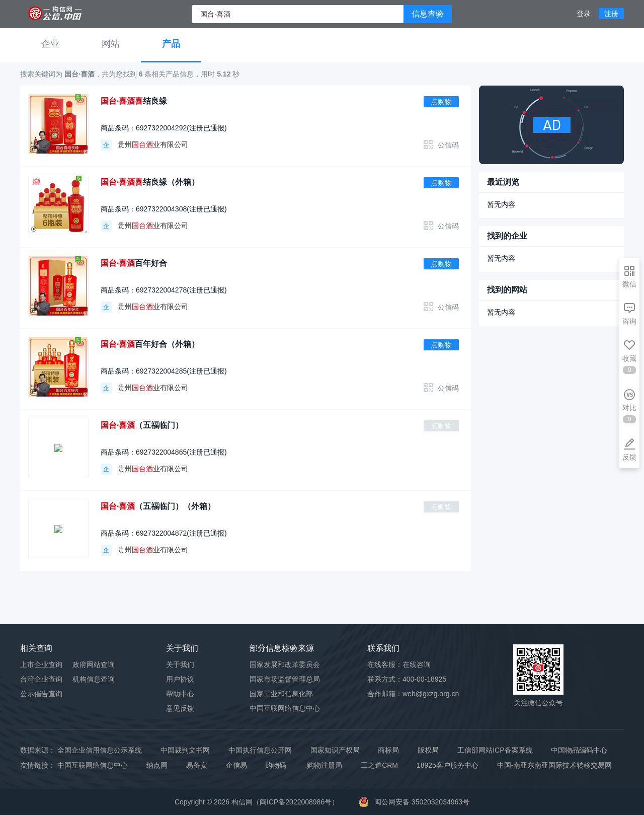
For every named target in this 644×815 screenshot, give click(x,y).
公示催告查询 (41, 694)
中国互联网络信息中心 (93, 765)
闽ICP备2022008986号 (296, 802)
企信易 (236, 765)
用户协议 (180, 679)
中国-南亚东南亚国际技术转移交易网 (555, 765)
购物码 (276, 765)
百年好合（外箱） (150, 344)
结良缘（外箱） (150, 182)
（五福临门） (142, 425)
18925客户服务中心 (448, 765)
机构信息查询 (94, 679)
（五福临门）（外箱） (158, 506)
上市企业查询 (41, 664)
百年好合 (134, 263)
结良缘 (134, 101)
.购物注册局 (324, 765)
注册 (611, 14)
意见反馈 (180, 708)
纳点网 (157, 765)
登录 (584, 14)
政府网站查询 (94, 664)
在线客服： (399, 664)
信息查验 (428, 14)
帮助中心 (180, 694)
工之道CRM (379, 765)
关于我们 (180, 664)
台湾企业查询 (41, 679)
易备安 (197, 765)
